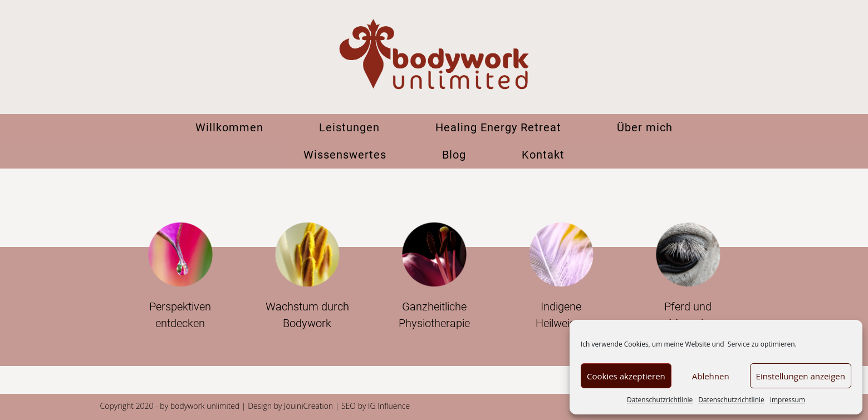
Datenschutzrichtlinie (660, 400)
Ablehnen (711, 376)
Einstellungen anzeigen (801, 376)
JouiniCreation (308, 406)
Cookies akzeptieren (626, 376)
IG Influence (389, 406)
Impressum (788, 400)
